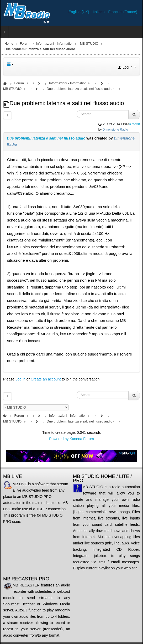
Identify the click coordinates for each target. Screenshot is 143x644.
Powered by (59, 439)
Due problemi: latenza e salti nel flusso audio (46, 138)
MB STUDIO (89, 44)
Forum (25, 44)
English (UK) (79, 12)
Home (9, 44)
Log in (20, 379)
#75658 (135, 124)
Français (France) (123, 12)
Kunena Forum (82, 439)
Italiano (99, 12)
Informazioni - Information (55, 44)
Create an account (46, 379)
